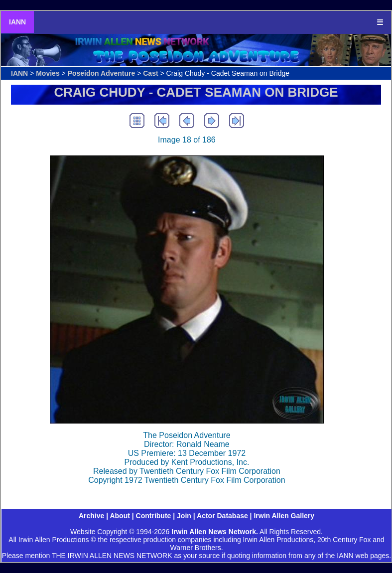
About (120, 516)
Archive (91, 516)
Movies (48, 73)
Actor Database (222, 516)
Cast (150, 73)
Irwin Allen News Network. (215, 532)
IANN (17, 22)
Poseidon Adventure (102, 73)
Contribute (154, 516)
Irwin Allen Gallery (284, 516)
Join (184, 516)
